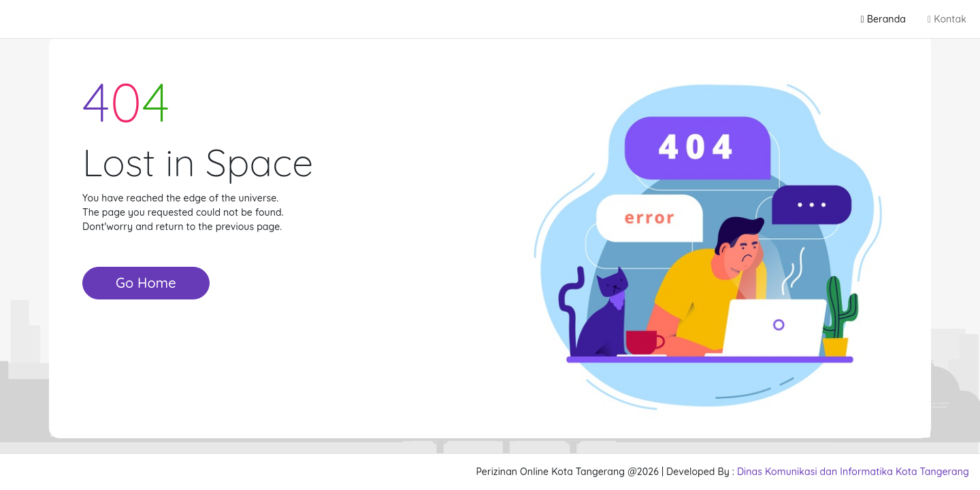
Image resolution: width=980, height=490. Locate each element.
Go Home (146, 283)
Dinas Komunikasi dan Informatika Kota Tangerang (853, 472)
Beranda (883, 19)
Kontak (947, 19)
